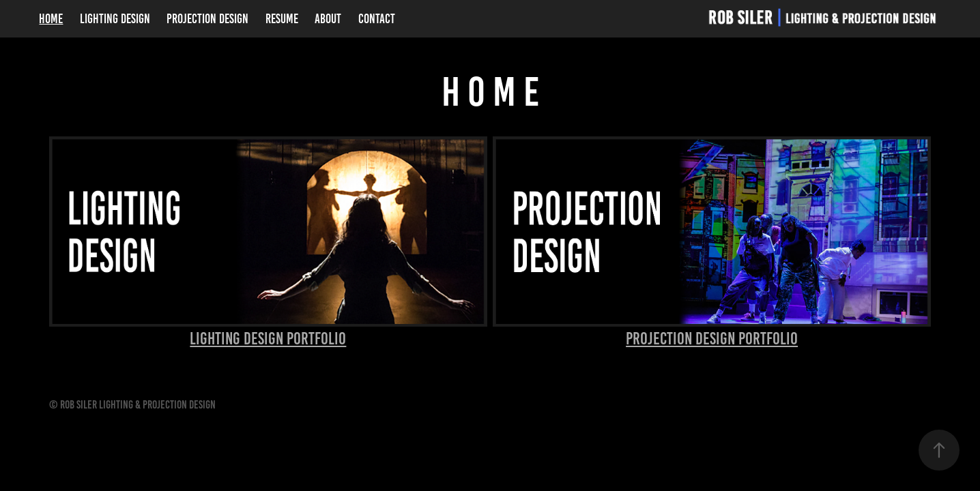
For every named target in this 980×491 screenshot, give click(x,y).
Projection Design (207, 19)
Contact (377, 19)
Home (51, 19)
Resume (282, 19)
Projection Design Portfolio (712, 339)
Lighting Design (115, 19)
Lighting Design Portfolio (268, 339)
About (328, 19)
